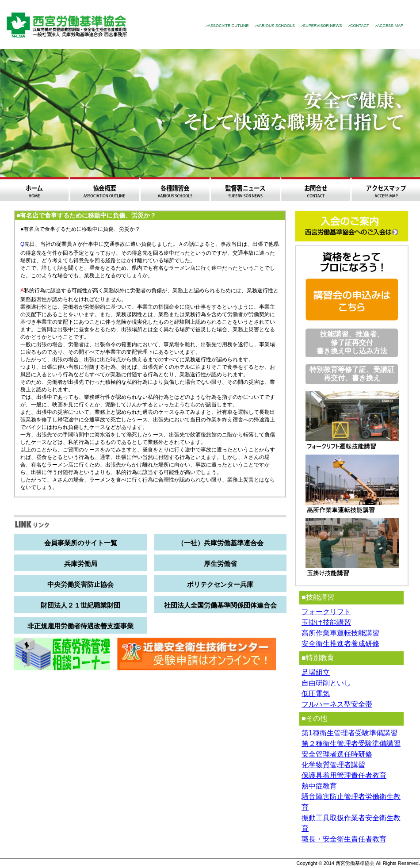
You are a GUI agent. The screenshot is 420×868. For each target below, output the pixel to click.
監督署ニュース (245, 189)
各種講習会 (175, 189)
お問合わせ (315, 189)
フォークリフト (326, 612)
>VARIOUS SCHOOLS (275, 26)
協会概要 (105, 189)
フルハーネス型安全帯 (337, 704)
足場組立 (316, 672)
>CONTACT (359, 26)
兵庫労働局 (81, 564)
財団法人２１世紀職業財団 (80, 605)
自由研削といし (326, 683)
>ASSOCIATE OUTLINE (227, 26)
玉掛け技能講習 (326, 622)
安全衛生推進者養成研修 (340, 644)
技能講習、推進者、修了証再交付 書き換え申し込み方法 (352, 342)
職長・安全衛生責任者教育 (344, 839)
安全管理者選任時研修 (337, 754)
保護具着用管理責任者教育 (344, 775)
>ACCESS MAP (389, 26)
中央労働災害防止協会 (80, 584)
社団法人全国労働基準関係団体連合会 (220, 605)
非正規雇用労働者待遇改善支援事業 (80, 626)
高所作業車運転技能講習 (340, 633)
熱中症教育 (319, 786)
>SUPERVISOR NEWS (321, 26)
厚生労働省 (220, 564)
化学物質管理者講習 (333, 765)
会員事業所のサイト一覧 (81, 543)
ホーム (34, 189)
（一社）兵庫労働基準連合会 (220, 543)
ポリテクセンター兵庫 (220, 584)
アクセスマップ (386, 189)
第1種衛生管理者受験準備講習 (349, 733)
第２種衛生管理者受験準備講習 (351, 744)
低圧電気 (316, 694)
